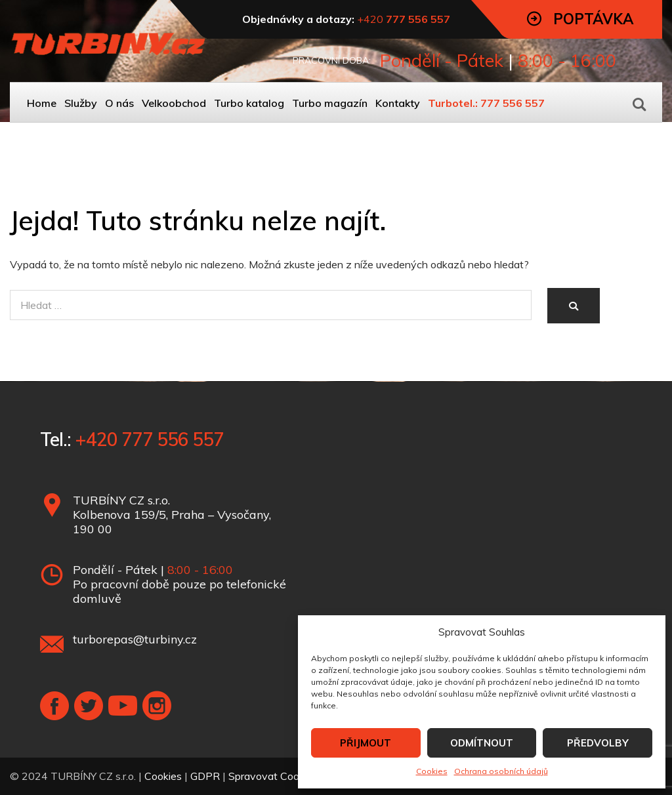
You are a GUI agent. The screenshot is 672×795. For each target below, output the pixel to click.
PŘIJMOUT (366, 743)
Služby (81, 103)
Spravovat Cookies (273, 776)
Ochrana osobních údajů (501, 771)
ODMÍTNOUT (482, 743)
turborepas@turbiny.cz (135, 639)
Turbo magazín (330, 103)
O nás (119, 103)
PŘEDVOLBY (598, 743)
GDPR (205, 776)
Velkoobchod (174, 103)
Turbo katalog (249, 103)
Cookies (432, 771)
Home (42, 103)
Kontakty (398, 103)
